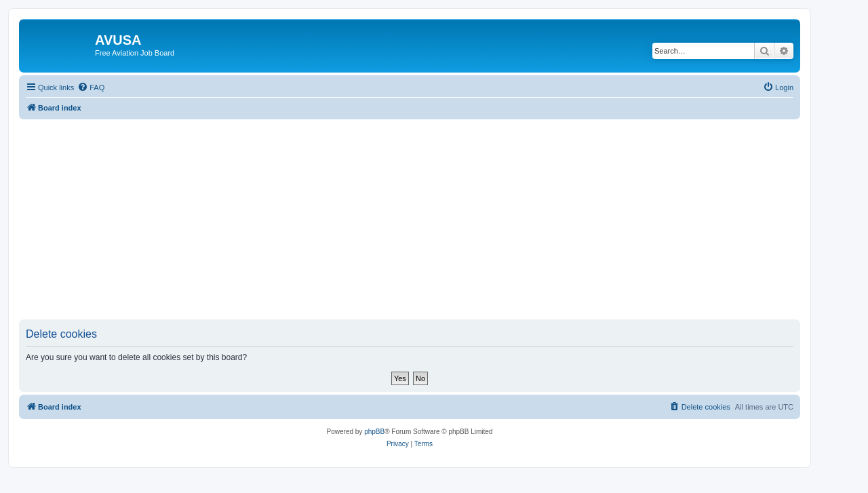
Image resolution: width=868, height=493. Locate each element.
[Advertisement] (410, 214)
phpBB (374, 432)
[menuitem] (91, 87)
